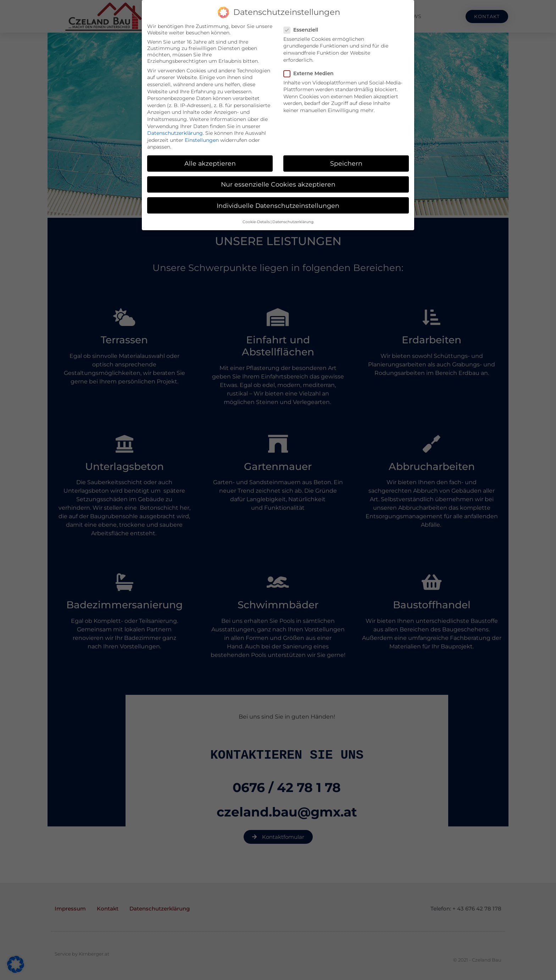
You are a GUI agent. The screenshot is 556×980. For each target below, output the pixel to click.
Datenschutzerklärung (175, 133)
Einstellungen (202, 140)
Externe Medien (311, 73)
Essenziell (303, 30)
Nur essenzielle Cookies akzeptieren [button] (278, 184)
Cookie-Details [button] (256, 222)
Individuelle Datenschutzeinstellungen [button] (278, 206)
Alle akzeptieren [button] (210, 163)
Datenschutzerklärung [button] (293, 222)
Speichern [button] (346, 163)
